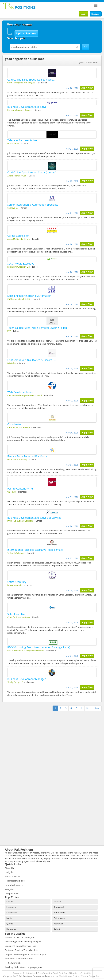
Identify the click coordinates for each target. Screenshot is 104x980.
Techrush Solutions (16, 553)
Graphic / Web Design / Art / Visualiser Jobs (25, 954)
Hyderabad (12, 929)
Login (83, 14)
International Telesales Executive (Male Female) (35, 550)
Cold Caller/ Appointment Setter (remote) (32, 172)
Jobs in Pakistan (12, 877)
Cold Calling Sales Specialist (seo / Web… (31, 80)
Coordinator (15, 424)
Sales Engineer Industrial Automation (29, 296)
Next (89, 708)
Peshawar (58, 924)
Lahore (10, 901)
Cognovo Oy (13, 208)
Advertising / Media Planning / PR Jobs (23, 942)
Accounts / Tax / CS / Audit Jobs (20, 937)
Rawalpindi (59, 907)
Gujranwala (59, 918)
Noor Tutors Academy (17, 460)
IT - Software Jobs (13, 963)
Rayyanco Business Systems (20, 110)
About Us (9, 868)
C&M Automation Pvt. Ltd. (19, 299)
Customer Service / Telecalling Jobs (22, 950)
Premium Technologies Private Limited (25, 395)
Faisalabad (12, 913)
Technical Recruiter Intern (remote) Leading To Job (37, 328)
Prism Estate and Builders (19, 427)
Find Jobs (9, 872)
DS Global (12, 363)
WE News (12, 492)
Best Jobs (9, 889)
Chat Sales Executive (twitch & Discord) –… (32, 360)
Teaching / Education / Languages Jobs (23, 967)
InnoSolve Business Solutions (20, 521)
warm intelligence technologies (21, 83)
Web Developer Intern (20, 392)
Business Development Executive (27, 107)
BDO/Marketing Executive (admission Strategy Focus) (39, 647)
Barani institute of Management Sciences (26, 651)
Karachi (57, 901)
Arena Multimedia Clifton (18, 239)
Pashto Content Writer (21, 489)
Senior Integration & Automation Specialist (33, 205)
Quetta (10, 924)
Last (97, 708)
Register (96, 14)
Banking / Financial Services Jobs (20, 946)
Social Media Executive (21, 264)
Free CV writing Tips (47, 973)
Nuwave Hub (13, 144)
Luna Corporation (15, 585)
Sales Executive (16, 614)
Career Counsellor (18, 236)
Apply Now (87, 88)
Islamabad (11, 907)
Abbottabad (59, 913)
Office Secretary (17, 582)
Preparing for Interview (24, 973)
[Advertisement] (22, 732)
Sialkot (57, 929)
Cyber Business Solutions (19, 617)
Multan (10, 918)
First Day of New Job (68, 973)
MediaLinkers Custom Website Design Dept (80, 976)
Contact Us (86, 973)
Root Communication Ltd (18, 267)
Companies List (12, 894)
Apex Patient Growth (17, 176)
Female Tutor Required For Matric (27, 456)
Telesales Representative (22, 140)
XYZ (9, 331)
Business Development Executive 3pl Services (34, 518)
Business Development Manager (27, 679)
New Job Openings (14, 885)
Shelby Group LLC (15, 682)
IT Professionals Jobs (15, 881)
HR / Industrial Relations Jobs (19, 959)
